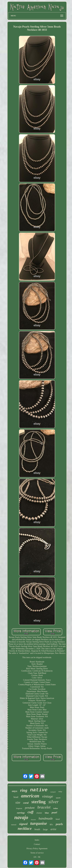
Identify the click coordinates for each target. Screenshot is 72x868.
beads (37, 829)
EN (35, 857)
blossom (33, 820)
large (45, 829)
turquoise (39, 823)
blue (47, 813)
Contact (37, 844)
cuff (31, 812)
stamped (53, 792)
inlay (60, 791)
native (39, 790)
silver (54, 802)
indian (56, 808)
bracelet (44, 807)
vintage (48, 796)
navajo (21, 817)
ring (24, 790)
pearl (54, 813)
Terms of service (37, 853)
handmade (46, 818)
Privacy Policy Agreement (37, 849)
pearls (59, 824)
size (18, 802)
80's (51, 825)
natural (14, 825)
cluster (39, 813)
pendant (30, 808)
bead (16, 797)
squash (58, 798)
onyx (15, 791)
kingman (19, 808)
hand (58, 819)
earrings (21, 813)
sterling (39, 802)
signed (23, 824)
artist (53, 829)
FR (39, 857)
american (30, 796)
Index (37, 840)
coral (26, 803)
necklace (25, 829)
